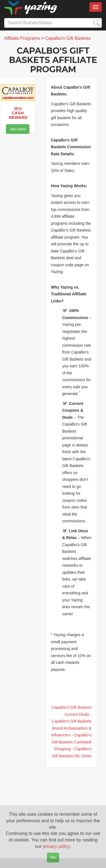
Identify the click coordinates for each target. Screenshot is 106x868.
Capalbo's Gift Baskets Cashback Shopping (72, 742)
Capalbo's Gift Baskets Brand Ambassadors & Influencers (71, 728)
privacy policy (56, 846)
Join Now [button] (18, 129)
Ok (53, 858)
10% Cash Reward (18, 113)
